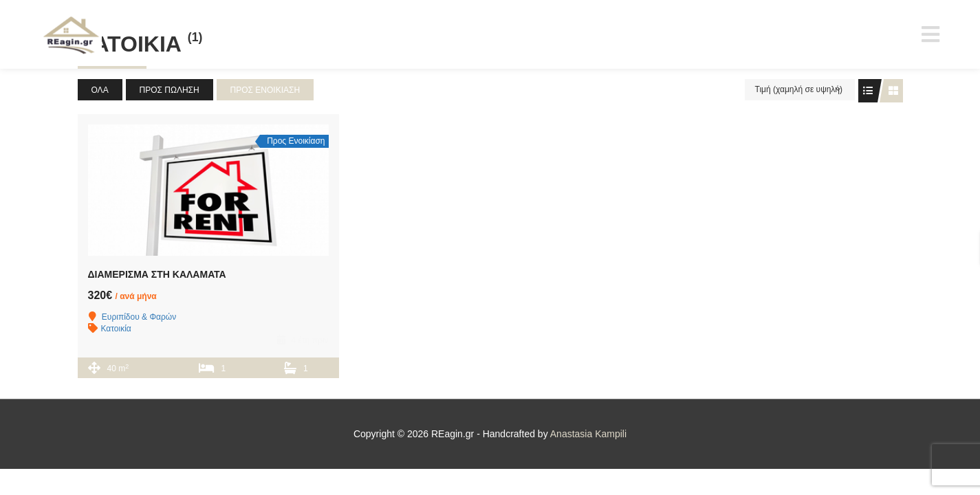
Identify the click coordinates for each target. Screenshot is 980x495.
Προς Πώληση (170, 90)
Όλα (100, 90)
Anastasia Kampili (588, 434)
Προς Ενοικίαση (265, 90)
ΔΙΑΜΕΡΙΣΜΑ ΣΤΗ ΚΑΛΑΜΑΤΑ (157, 274)
